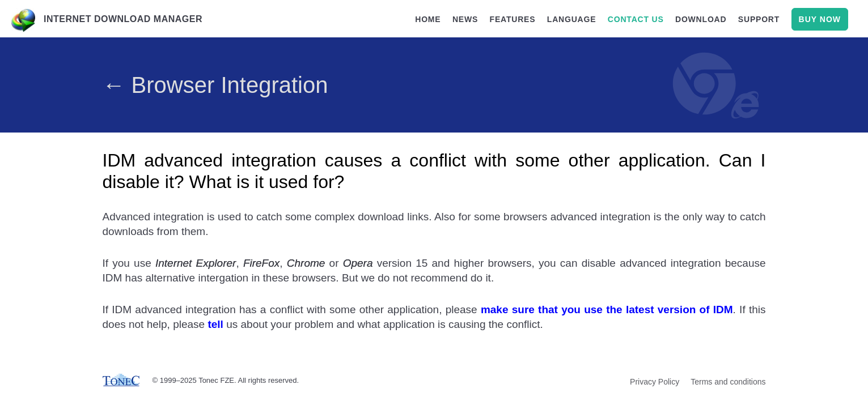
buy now (820, 19)
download (701, 19)
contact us (636, 19)
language (572, 19)
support (759, 19)
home (428, 19)
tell (215, 324)
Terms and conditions (728, 382)
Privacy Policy (655, 382)
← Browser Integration (215, 85)
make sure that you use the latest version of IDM (607, 310)
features (513, 19)
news (465, 19)
